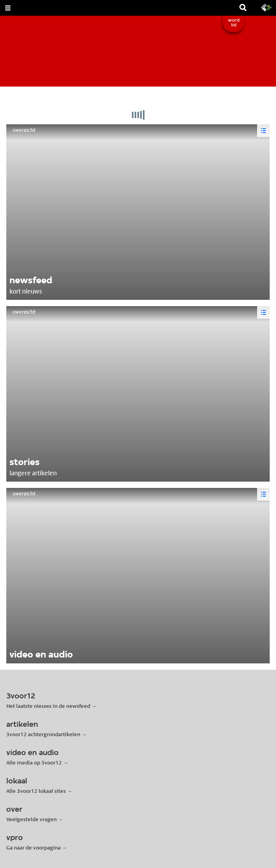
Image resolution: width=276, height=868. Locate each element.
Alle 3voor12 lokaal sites (36, 791)
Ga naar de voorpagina (33, 848)
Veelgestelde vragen (31, 819)
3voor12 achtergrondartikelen (43, 734)
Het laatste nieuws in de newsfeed (48, 706)
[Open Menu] (8, 8)
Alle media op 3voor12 (34, 763)
